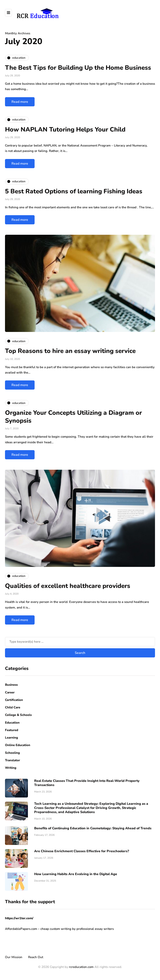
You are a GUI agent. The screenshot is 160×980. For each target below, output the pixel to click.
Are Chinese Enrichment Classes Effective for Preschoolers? (82, 851)
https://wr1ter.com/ (19, 918)
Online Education (18, 745)
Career (10, 692)
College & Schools (18, 715)
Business (11, 685)
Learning (11, 738)
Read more (20, 102)
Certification (14, 700)
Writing (11, 768)
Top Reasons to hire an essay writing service (71, 351)
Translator (12, 760)
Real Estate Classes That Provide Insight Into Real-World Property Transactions (87, 783)
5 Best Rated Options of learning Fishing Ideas (74, 191)
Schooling (12, 753)
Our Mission (14, 957)
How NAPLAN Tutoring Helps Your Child (65, 130)
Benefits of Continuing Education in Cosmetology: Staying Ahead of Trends (93, 828)
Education (12, 723)
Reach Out (36, 957)
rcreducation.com (81, 967)
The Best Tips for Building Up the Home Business (78, 68)
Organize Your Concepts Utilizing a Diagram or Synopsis (73, 417)
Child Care (13, 707)
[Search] (80, 642)
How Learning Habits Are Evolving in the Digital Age (76, 874)
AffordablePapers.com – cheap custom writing (38, 929)
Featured (12, 730)
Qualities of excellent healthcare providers (68, 586)
